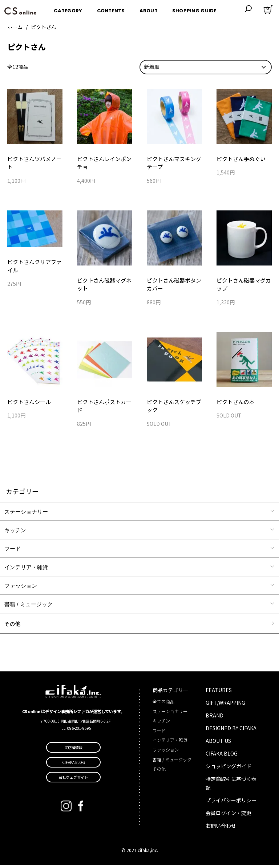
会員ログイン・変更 (229, 816)
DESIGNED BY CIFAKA (231, 731)
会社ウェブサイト (73, 780)
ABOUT (149, 9)
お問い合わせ (221, 828)
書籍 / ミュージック (29, 607)
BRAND (215, 718)
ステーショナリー (26, 515)
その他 (13, 627)
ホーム (15, 27)
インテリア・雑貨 (26, 570)
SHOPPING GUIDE (194, 9)
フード (13, 552)
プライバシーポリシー (231, 803)
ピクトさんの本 (234, 404)
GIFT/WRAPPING (225, 705)
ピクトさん (44, 27)
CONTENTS (111, 9)
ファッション (21, 589)
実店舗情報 (73, 750)
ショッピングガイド (229, 769)
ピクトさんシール (28, 404)
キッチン (15, 533)
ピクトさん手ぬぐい (239, 159)
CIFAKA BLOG (222, 756)
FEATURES (219, 693)
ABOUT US (218, 744)
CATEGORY (68, 9)
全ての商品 (163, 704)
